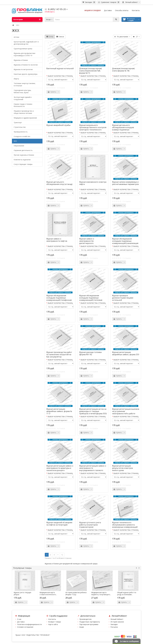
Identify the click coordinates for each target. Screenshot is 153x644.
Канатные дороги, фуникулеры (26, 74)
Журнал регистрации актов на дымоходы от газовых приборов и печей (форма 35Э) (93, 411)
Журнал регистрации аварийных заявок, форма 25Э (126, 353)
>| (62, 555)
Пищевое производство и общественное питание (24, 112)
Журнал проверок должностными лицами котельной (123, 298)
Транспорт (18, 122)
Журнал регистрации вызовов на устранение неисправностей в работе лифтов (126, 412)
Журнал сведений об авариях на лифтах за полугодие (59, 524)
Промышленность (21, 132)
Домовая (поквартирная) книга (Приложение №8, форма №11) (90, 71)
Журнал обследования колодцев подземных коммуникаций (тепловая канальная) (91, 299)
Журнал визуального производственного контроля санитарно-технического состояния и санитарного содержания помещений (93, 130)
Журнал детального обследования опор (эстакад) (59, 183)
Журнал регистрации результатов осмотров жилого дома (122, 468)
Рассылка (114, 627)
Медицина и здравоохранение (25, 118)
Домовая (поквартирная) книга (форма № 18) (123, 70)
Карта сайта (53, 624)
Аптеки (16, 37)
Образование (19, 146)
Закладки (114, 624)
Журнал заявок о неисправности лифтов (57, 240)
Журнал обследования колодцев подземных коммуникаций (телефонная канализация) (59, 299)
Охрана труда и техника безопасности (23, 105)
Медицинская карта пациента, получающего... (101, 594)
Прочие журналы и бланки (24, 155)
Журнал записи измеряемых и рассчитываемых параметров (125, 183)
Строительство (20, 127)
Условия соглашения (25, 627)
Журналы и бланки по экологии (26, 65)
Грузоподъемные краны (23, 49)
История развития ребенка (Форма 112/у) (76, 594)
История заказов (117, 622)
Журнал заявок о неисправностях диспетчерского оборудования (87, 242)
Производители (85, 619)
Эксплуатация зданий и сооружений (23, 98)
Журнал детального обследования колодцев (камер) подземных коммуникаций (123, 129)
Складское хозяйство (22, 136)
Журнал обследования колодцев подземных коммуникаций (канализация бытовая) (125, 242)
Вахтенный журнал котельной (60, 68)
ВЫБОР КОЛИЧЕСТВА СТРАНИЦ (60, 76)
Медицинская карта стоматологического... (48, 594)
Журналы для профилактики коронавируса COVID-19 (24, 54)
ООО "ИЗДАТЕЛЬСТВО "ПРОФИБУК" (36, 635)
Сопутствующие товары (23, 164)
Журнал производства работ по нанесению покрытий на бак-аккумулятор (59, 354)
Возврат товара (55, 622)
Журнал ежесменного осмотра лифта (93, 183)
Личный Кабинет (117, 619)
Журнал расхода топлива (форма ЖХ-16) (90, 353)
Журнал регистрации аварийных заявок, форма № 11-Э (59, 411)
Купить (52, 92)
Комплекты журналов (22, 160)
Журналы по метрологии (23, 69)
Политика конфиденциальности (29, 624)
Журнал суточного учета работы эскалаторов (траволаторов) (90, 525)
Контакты (52, 619)
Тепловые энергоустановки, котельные (25, 84)
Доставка (21, 622)
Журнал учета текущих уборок (22, 594)
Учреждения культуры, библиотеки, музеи (22, 91)
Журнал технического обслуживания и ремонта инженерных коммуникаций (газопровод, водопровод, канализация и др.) (125, 527)
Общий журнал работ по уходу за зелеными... (127, 594)
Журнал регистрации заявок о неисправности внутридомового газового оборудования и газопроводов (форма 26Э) (93, 470)
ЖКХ (15, 141)
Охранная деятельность (23, 150)
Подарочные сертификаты (90, 622)
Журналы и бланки (21, 60)
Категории (27, 19)
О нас (19, 619)
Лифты (16, 79)
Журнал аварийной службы (58, 125)
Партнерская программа (89, 624)
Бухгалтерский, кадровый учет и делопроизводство (26, 43)
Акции (82, 627)
